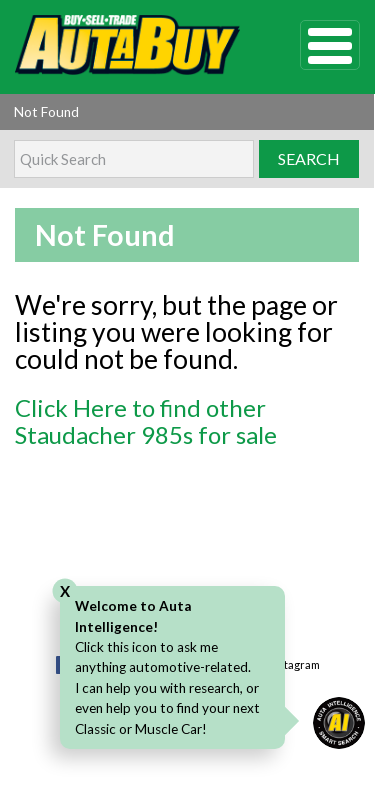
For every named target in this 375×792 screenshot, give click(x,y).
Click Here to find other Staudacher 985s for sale (146, 421)
